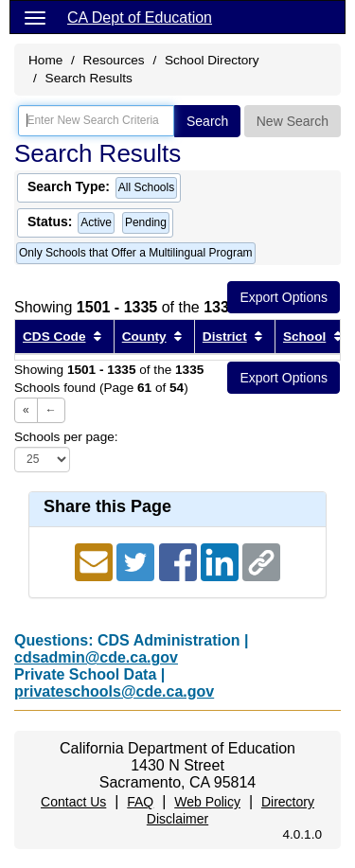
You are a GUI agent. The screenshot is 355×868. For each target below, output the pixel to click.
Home (45, 60)
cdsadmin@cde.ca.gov (96, 657)
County (144, 337)
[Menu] (35, 17)
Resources (114, 60)
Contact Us (73, 802)
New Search (293, 121)
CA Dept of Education (140, 18)
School (304, 337)
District (225, 337)
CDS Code (54, 337)
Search (207, 121)
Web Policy (207, 802)
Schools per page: (66, 437)
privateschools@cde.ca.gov (114, 691)
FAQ (140, 802)
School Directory (212, 60)
